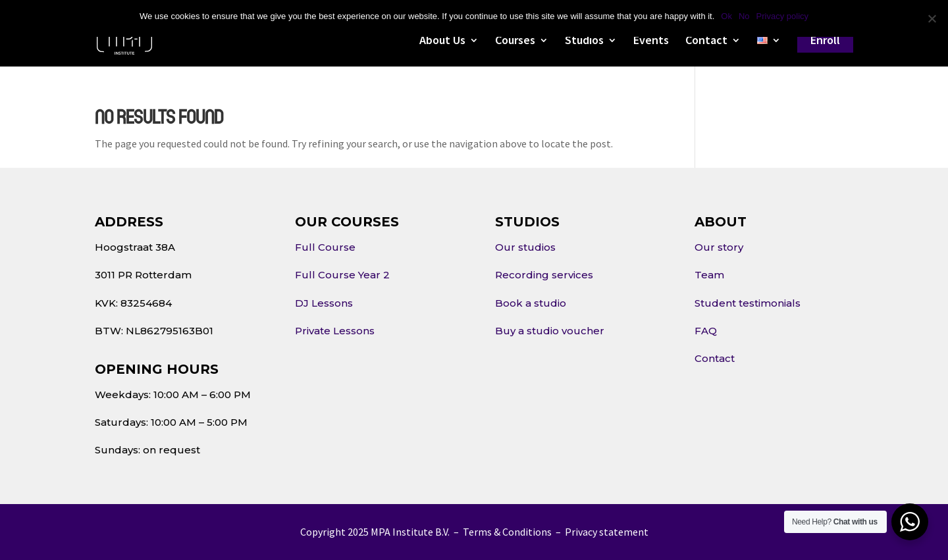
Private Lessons (335, 331)
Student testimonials (748, 303)
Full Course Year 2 (342, 275)
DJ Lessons (324, 303)
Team (709, 275)
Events (651, 41)
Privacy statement (607, 532)
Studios (584, 41)
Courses (515, 41)
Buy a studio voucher (550, 331)
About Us (442, 41)
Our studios (525, 247)
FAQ (706, 331)
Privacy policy (782, 16)
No (744, 16)
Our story (719, 247)
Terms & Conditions (507, 532)
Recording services (544, 275)
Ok (726, 16)
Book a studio (531, 303)
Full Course (325, 247)
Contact (706, 41)
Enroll (825, 40)
